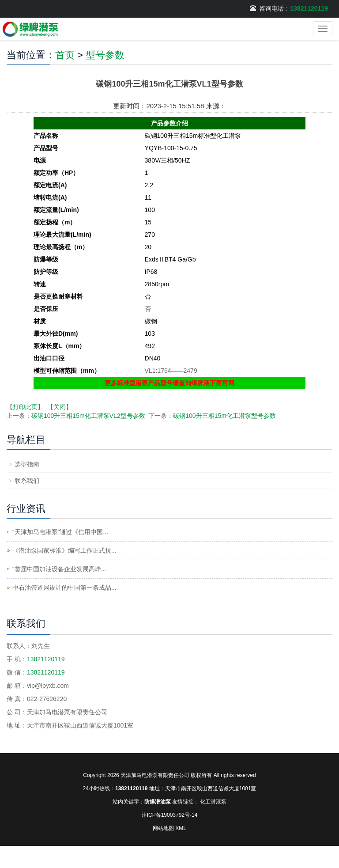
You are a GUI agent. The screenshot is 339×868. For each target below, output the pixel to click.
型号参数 (105, 55)
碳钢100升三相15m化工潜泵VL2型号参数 (88, 416)
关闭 (60, 407)
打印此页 (25, 407)
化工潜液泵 (213, 802)
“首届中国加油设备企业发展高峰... (59, 569)
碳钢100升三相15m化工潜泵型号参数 (224, 416)
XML (181, 828)
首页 (65, 55)
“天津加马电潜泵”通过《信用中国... (60, 532)
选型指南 (27, 464)
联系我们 (27, 481)
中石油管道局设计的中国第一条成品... (64, 588)
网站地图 (163, 828)
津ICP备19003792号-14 (170, 815)
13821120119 (309, 8)
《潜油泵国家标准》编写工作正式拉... (64, 550)
